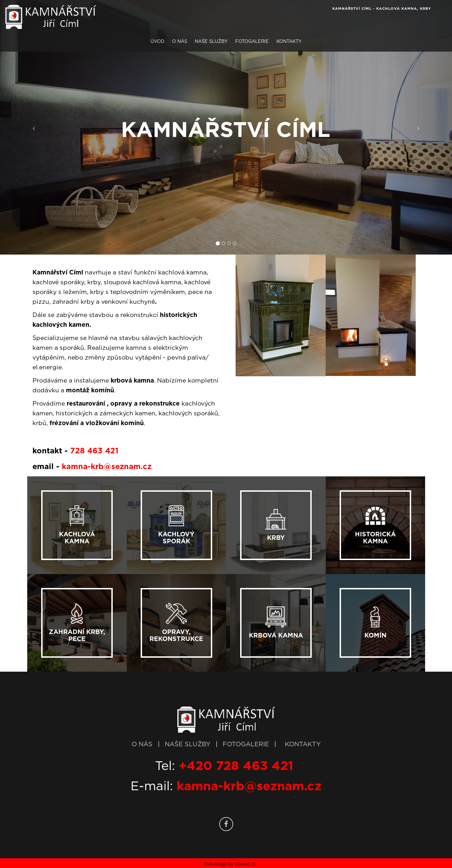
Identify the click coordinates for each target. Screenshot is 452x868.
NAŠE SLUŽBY (188, 745)
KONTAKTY (303, 745)
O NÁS (142, 745)
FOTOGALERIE (247, 745)
